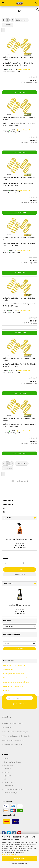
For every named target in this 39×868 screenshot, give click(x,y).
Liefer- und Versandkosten (12, 762)
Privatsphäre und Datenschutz (14, 789)
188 (4, 512)
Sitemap (6, 691)
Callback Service (9, 782)
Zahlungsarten (8, 765)
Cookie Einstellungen (11, 793)
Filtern (20, 569)
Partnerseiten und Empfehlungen (12, 745)
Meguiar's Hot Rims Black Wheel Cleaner (19, 539)
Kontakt (6, 772)
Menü (3, 3)
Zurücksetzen (19, 574)
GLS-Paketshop (7, 728)
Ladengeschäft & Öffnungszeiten (12, 723)
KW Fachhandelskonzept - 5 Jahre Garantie (17, 678)
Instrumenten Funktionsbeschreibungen (16, 682)
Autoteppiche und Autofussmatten (13, 740)
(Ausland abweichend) (24, 70)
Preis (5, 558)
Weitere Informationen (19, 864)
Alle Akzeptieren (20, 858)
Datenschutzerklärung (8, 854)
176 (4, 509)
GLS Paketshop (8, 670)
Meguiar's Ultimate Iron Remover (19, 605)
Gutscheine (7, 769)
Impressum (7, 776)
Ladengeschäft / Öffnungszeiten (14, 665)
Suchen (6, 759)
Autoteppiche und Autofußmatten (14, 674)
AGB (5, 779)
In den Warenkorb (19, 92)
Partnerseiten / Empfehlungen (13, 686)
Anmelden (20, 649)
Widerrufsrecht (9, 786)
